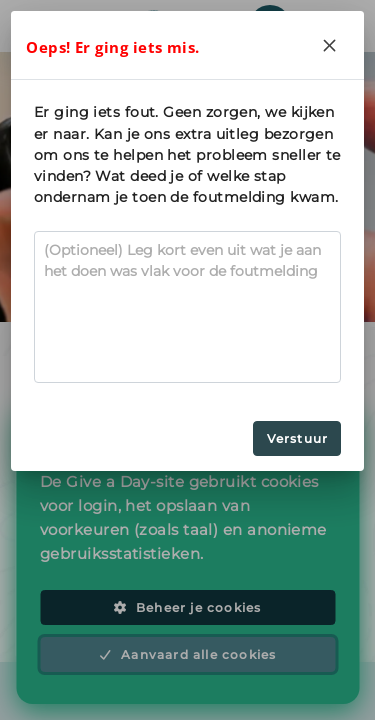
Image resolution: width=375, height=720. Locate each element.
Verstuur (298, 438)
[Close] (330, 45)
